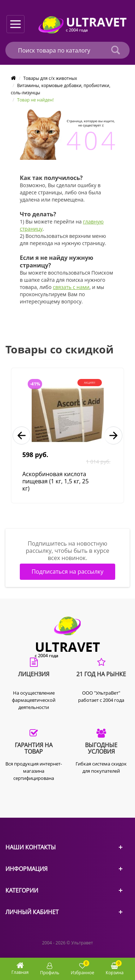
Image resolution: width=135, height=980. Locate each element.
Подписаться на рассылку (68, 572)
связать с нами (71, 287)
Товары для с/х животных (50, 78)
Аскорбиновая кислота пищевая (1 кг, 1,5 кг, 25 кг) (55, 481)
